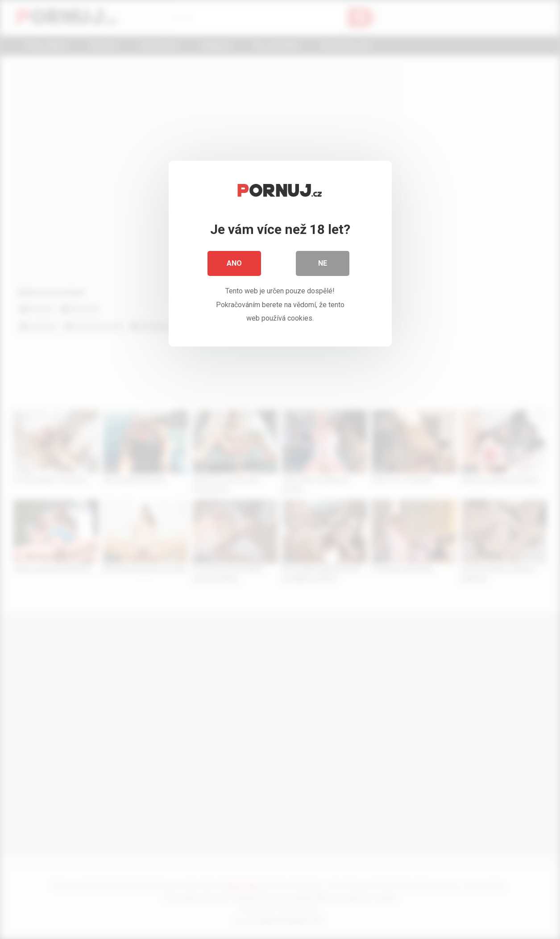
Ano (234, 263)
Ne (323, 263)
